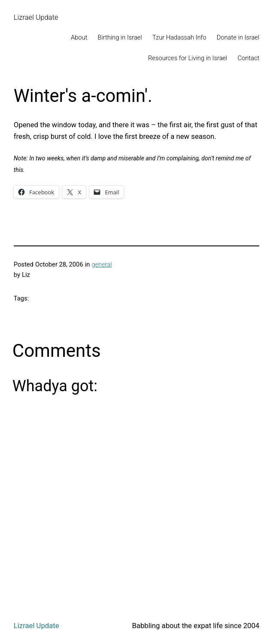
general (102, 264)
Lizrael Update (36, 17)
